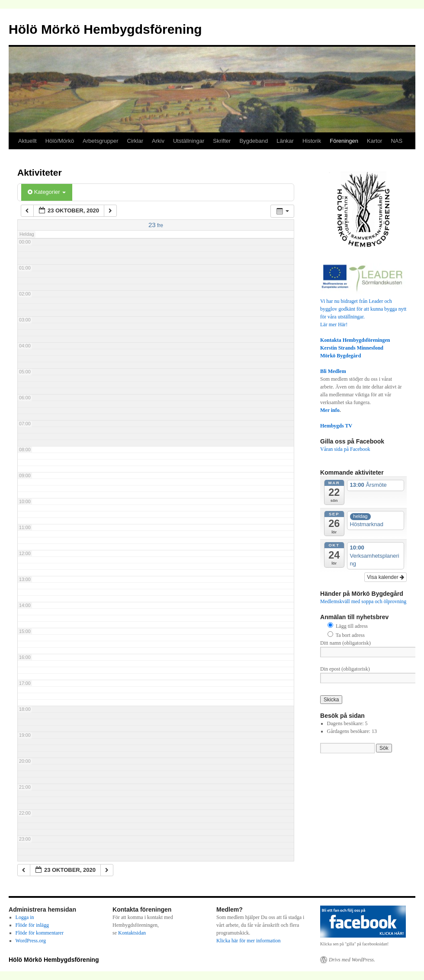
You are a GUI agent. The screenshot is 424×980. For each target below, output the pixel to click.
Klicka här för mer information (249, 941)
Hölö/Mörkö (60, 141)
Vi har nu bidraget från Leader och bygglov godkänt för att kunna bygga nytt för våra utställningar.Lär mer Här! (363, 309)
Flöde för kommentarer (40, 933)
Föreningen (344, 141)
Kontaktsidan (132, 933)
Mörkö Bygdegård (340, 356)
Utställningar (189, 141)
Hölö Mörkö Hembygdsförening (105, 29)
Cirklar (135, 141)
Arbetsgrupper (100, 141)
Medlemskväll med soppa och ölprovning (363, 601)
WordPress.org (31, 941)
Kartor (374, 141)
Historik (312, 141)
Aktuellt (27, 141)
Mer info (330, 410)
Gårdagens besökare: (349, 731)
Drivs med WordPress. (352, 960)
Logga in (25, 917)
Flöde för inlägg (32, 925)
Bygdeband (254, 141)
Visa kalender (385, 577)
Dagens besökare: (346, 723)
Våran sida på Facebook (345, 449)
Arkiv (158, 141)
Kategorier (47, 192)
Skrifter (222, 141)
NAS (397, 141)
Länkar (285, 141)
